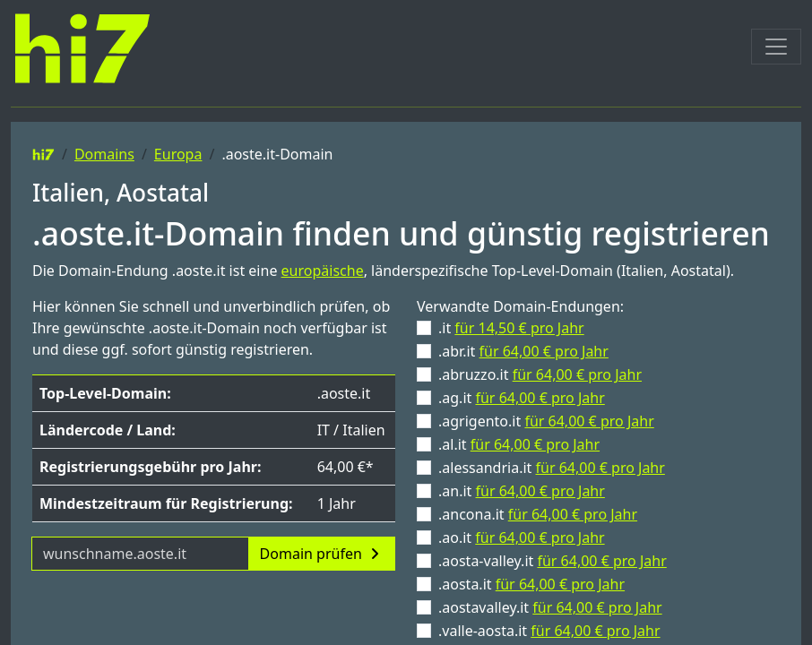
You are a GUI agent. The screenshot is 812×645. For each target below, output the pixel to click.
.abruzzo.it (540, 374)
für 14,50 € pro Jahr (519, 328)
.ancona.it (538, 514)
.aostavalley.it (550, 607)
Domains (104, 154)
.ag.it (522, 398)
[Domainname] (140, 554)
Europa (178, 154)
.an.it (522, 491)
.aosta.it (531, 584)
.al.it (519, 444)
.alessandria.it (552, 468)
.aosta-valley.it (553, 561)
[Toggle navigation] (776, 47)
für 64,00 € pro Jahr (544, 351)
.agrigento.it (546, 421)
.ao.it (522, 537)
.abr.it (523, 351)
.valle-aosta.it (549, 631)
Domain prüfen (322, 554)
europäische (323, 271)
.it (511, 328)
